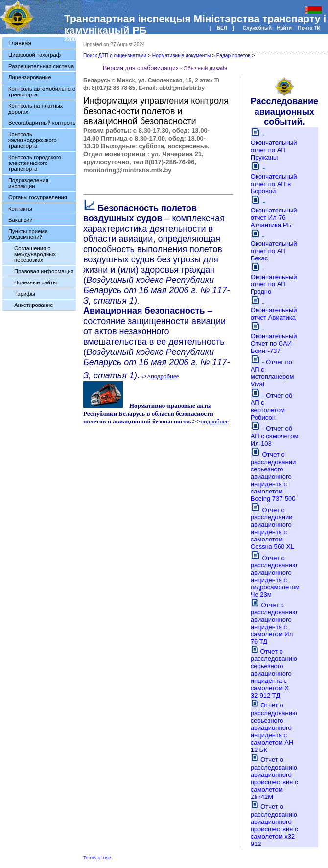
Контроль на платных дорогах (35, 109)
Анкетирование (34, 305)
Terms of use (97, 857)
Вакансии (21, 220)
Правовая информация (44, 271)
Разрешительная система (41, 66)
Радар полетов (234, 56)
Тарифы (25, 294)
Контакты (20, 209)
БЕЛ (222, 28)
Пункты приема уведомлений (28, 234)
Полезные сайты (35, 282)
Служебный (258, 28)
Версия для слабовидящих (141, 68)
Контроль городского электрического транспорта (35, 163)
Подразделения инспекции (28, 183)
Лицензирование (30, 77)
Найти (285, 28)
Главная (20, 43)
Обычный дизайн (206, 68)
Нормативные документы (181, 56)
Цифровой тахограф (35, 55)
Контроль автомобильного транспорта (42, 92)
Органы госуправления (38, 197)
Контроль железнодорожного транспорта (33, 140)
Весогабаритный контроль (42, 123)
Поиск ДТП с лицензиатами (115, 56)
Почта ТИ (309, 28)
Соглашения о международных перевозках (35, 254)
